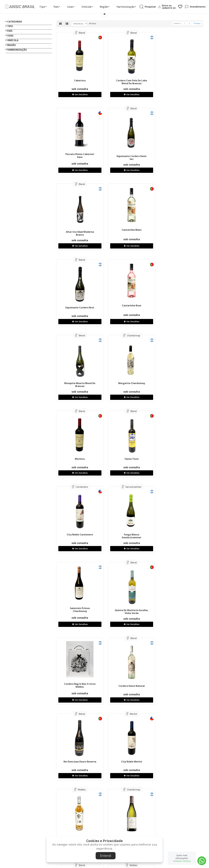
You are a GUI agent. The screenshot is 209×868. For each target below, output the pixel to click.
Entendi (106, 856)
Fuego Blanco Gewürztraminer (129, 385)
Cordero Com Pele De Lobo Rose (179, 763)
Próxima (197, 23)
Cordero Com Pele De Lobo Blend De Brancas (129, 82)
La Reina (129, 610)
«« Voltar (10, 321)
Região (106, 7)
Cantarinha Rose (129, 230)
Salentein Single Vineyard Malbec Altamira (79, 687)
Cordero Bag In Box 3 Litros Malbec (129, 458)
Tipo (44, 7)
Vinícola (88, 7)
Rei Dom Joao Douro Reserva (79, 535)
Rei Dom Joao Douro (79, 762)
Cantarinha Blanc (179, 154)
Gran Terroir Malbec (179, 610)
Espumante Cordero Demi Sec (79, 158)
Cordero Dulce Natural (179, 459)
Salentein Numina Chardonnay (79, 612)
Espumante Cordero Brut (79, 232)
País (58, 7)
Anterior (177, 23)
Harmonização (127, 7)
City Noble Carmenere (79, 383)
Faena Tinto (179, 308)
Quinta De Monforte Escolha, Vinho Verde (79, 460)
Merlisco (129, 308)
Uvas (72, 7)
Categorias (15, 22)
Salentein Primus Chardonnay (179, 383)
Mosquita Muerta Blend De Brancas (179, 233)
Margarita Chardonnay (79, 308)
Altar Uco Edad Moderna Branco (129, 158)
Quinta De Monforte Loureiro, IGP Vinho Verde (179, 687)
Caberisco (79, 80)
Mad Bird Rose (179, 535)
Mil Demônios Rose (129, 762)
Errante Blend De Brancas (129, 686)
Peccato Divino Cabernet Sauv (179, 80)
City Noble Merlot (129, 535)
